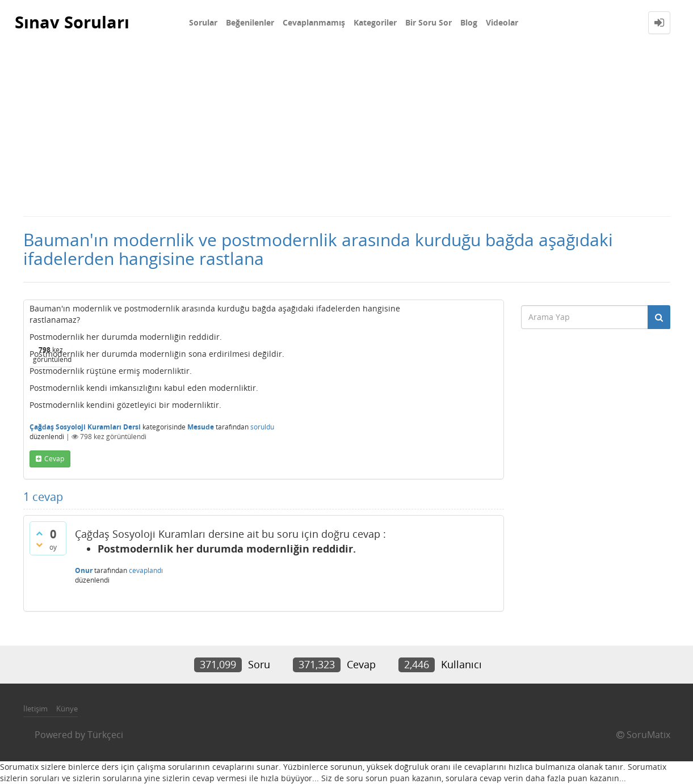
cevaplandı (146, 570)
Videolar (502, 22)
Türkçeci (105, 735)
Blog (469, 22)
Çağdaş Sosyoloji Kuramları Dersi (85, 427)
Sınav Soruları (74, 22)
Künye (67, 709)
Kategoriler (375, 22)
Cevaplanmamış (314, 22)
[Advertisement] (347, 130)
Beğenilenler (250, 22)
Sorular (203, 22)
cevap (54, 459)
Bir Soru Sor (429, 22)
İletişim (35, 709)
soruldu (262, 427)
